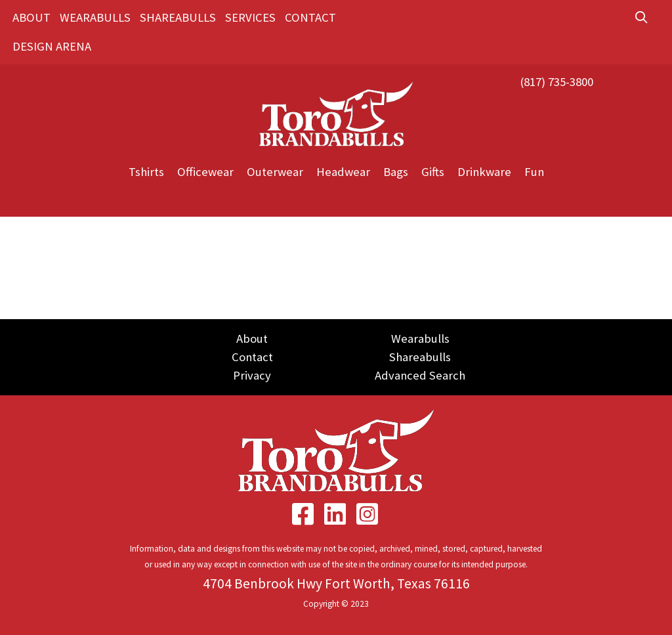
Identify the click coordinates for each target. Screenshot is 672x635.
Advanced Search (420, 375)
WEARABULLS (95, 17)
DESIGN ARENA (52, 46)
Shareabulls (420, 357)
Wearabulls (420, 339)
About (252, 339)
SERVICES (250, 17)
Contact (252, 357)
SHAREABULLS (178, 17)
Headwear (343, 172)
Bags (396, 172)
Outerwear (275, 172)
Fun (534, 172)
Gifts (433, 172)
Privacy (252, 375)
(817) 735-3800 (556, 82)
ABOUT (31, 17)
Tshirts (146, 172)
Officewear (205, 172)
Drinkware (484, 172)
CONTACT (310, 17)
